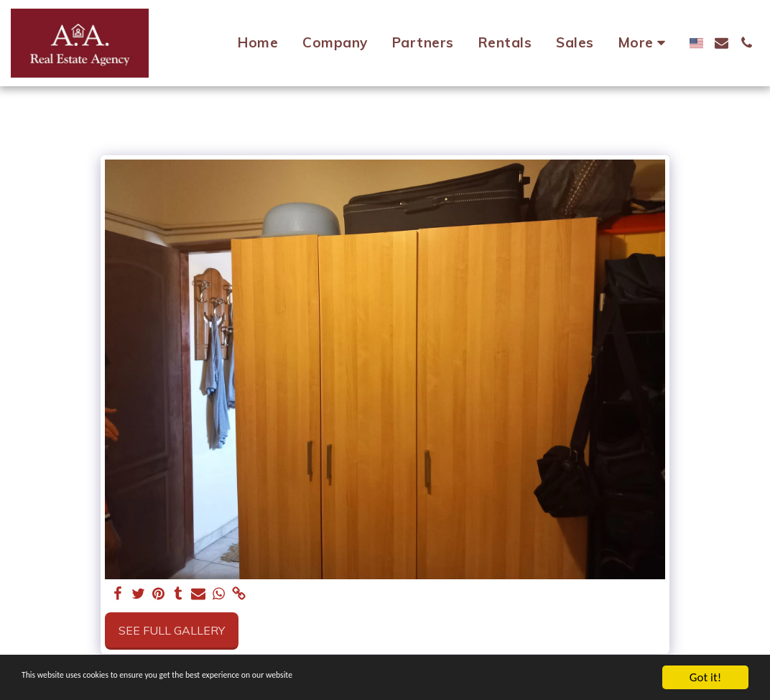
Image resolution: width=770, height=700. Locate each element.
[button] (722, 43)
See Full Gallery (172, 630)
